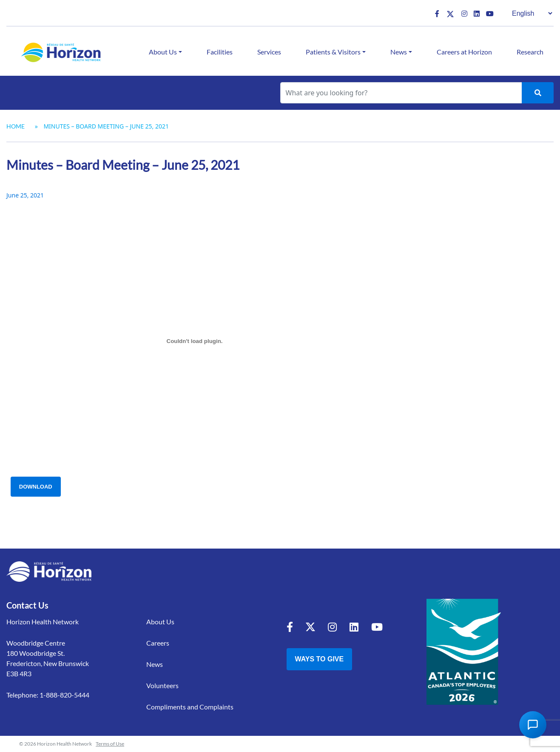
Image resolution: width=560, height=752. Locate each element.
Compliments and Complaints (190, 707)
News (399, 52)
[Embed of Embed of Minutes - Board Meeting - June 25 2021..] (195, 341)
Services (269, 52)
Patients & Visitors (333, 52)
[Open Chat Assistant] (533, 725)
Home (16, 126)
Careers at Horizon (464, 52)
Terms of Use (110, 744)
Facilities (220, 52)
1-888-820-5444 (64, 695)
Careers (158, 643)
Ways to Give (320, 659)
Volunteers (162, 685)
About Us (163, 52)
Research (530, 52)
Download (36, 487)
